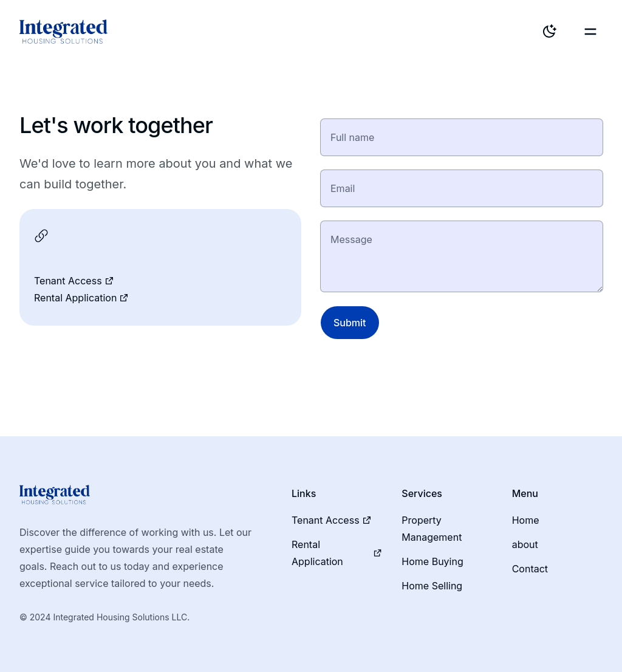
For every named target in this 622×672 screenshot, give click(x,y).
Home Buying (432, 561)
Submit (350, 323)
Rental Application (81, 298)
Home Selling (432, 586)
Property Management (432, 529)
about (525, 544)
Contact (530, 569)
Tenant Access (74, 281)
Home (526, 520)
